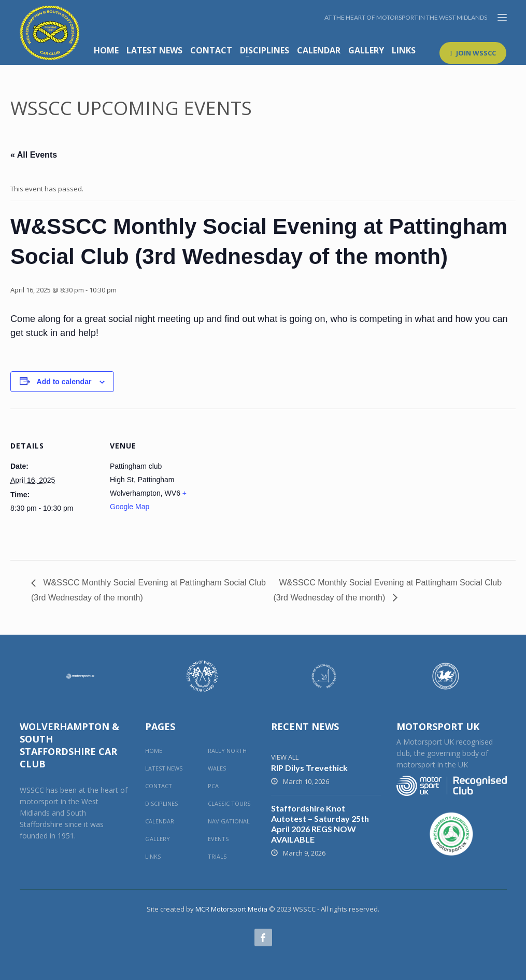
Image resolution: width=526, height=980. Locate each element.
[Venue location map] (264, 480)
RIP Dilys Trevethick (309, 768)
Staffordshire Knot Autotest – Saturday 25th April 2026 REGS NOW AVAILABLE (320, 824)
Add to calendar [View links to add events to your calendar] (64, 382)
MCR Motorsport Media (231, 909)
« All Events (34, 155)
